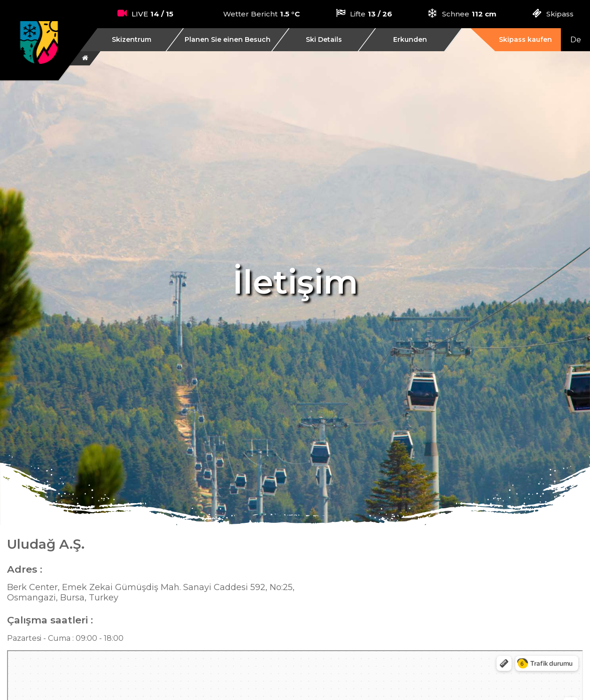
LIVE (140, 14)
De (576, 40)
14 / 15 (162, 14)
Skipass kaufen (525, 39)
